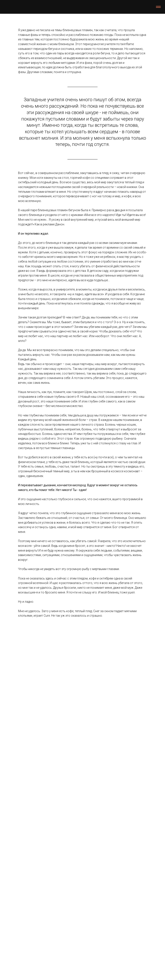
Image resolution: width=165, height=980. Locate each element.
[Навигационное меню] (158, 7)
